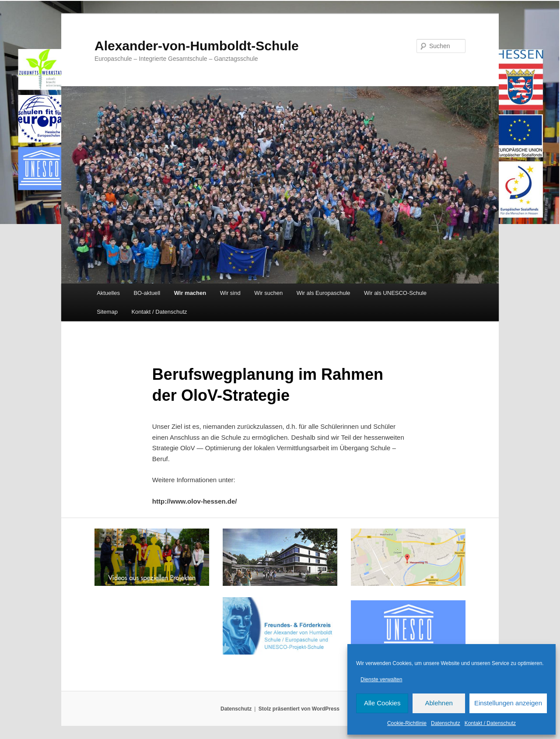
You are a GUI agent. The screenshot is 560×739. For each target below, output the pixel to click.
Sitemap (107, 312)
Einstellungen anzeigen (508, 703)
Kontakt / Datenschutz (490, 723)
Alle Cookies (382, 703)
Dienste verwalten (381, 679)
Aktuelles (108, 293)
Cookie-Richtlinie (407, 723)
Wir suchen (268, 293)
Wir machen (190, 293)
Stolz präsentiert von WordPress (299, 709)
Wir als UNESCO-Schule (395, 293)
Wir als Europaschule (324, 293)
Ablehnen (439, 703)
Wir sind (230, 293)
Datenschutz (446, 723)
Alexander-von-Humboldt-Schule (197, 46)
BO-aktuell (147, 293)
